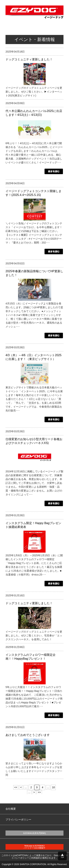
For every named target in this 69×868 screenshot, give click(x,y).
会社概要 (11, 809)
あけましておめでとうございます (28, 735)
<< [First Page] (16, 787)
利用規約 (36, 858)
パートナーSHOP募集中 (34, 847)
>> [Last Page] (39, 792)
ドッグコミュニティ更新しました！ (29, 59)
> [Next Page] (34, 792)
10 (53, 787)
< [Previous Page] (21, 787)
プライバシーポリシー (18, 820)
